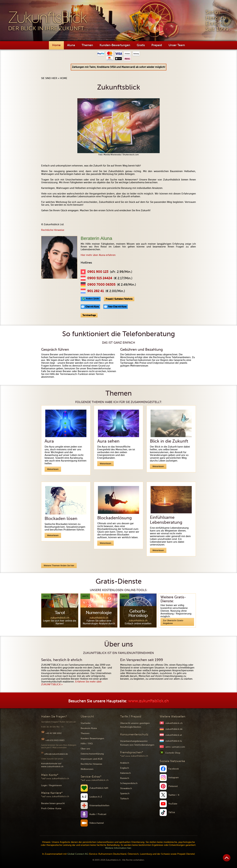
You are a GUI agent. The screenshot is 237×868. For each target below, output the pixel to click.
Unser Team (177, 45)
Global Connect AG (78, 854)
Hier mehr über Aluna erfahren (98, 255)
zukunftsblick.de (174, 729)
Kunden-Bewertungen (115, 45)
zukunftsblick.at (174, 735)
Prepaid (157, 45)
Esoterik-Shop (173, 753)
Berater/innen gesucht (53, 803)
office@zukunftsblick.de (56, 754)
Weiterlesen (53, 469)
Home (56, 45)
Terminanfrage (89, 315)
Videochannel (97, 823)
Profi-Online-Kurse (51, 808)
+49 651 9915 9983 (55, 740)
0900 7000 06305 (101, 285)
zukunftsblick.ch (174, 723)
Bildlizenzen (87, 769)
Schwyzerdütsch (129, 783)
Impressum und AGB (92, 759)
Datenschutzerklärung (92, 754)
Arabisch (125, 763)
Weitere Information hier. (118, 848)
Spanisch (125, 793)
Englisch (125, 768)
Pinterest (173, 786)
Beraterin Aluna (89, 728)
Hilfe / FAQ (87, 744)
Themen (87, 45)
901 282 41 (96, 291)
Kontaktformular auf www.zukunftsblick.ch (52, 765)
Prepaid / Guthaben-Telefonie (119, 299)
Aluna (71, 45)
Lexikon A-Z (96, 797)
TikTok (172, 812)
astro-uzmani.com (175, 747)
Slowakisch (126, 788)
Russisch (125, 778)
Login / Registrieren (51, 785)
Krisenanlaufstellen (99, 806)
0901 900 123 (98, 272)
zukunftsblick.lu (174, 741)
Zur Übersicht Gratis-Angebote (173, 622)
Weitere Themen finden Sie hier (59, 565)
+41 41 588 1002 (53, 733)
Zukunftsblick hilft (99, 788)
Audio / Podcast (98, 814)
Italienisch (125, 773)
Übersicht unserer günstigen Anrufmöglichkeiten (135, 725)
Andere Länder (93, 299)
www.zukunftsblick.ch (148, 701)
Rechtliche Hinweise (53, 230)
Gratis (141, 45)
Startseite (86, 723)
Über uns (85, 749)
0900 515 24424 (100, 278)
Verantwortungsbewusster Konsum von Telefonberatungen (137, 743)
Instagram (174, 778)
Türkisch (124, 799)
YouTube (173, 804)
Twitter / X (174, 795)
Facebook (174, 769)
